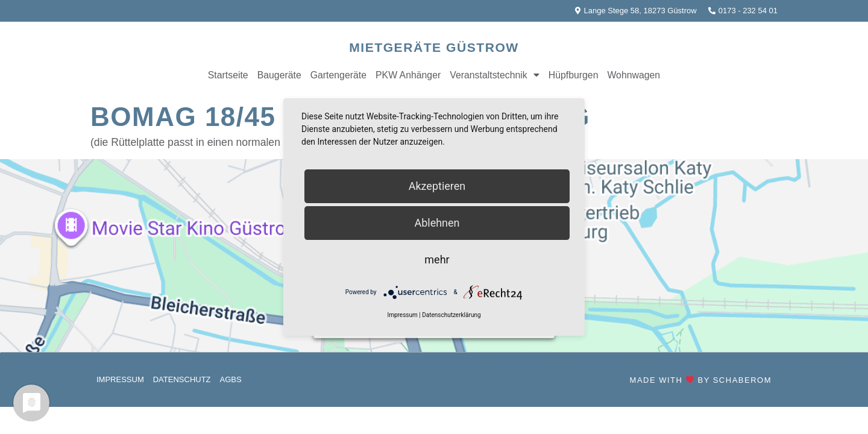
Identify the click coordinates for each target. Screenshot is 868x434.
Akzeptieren (437, 186)
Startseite (228, 75)
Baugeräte (279, 75)
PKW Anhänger (408, 75)
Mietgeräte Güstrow (434, 47)
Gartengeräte (338, 75)
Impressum (120, 379)
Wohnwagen (634, 75)
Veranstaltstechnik (494, 75)
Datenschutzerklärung (451, 316)
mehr (437, 259)
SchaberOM (742, 380)
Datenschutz (182, 379)
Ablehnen (437, 223)
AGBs (231, 379)
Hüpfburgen (574, 75)
